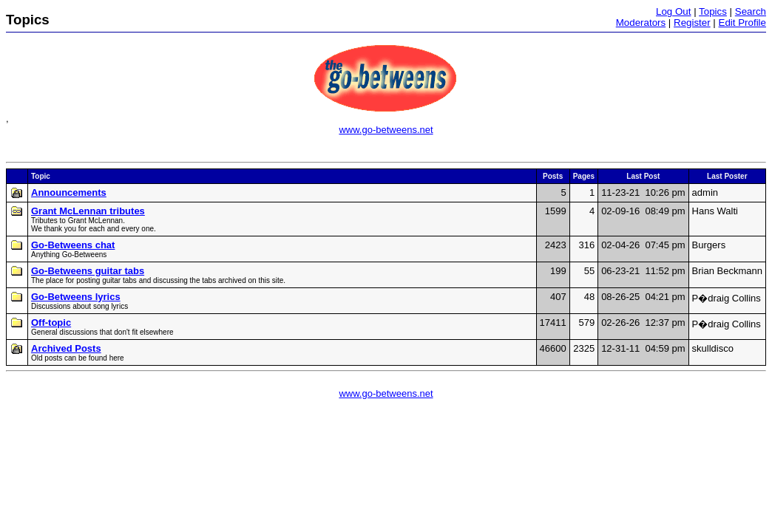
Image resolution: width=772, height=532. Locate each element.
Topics (713, 11)
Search (751, 11)
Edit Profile (742, 23)
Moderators (641, 23)
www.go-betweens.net (386, 130)
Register (692, 23)
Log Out (673, 11)
